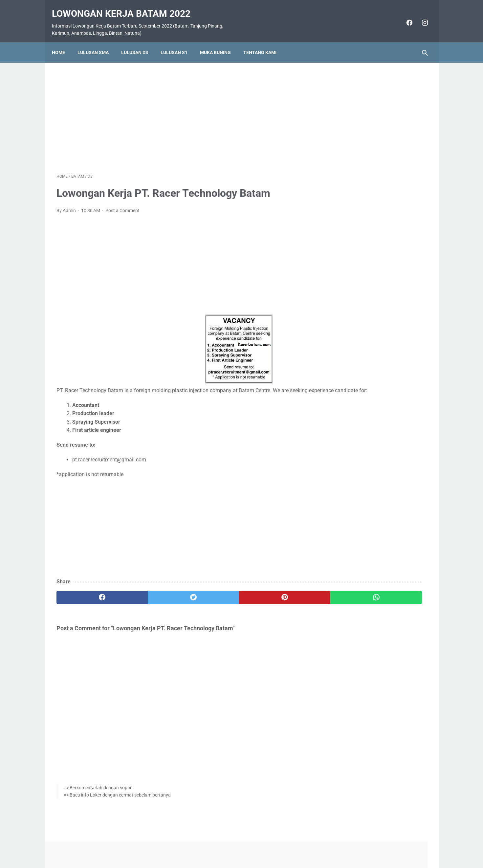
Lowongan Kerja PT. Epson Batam (373, 340)
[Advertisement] (181, 110)
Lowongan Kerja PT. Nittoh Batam (373, 379)
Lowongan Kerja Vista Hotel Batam (374, 190)
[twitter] (150, 599)
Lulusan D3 (139, 42)
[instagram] (420, 16)
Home (63, 42)
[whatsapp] (274, 599)
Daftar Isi (267, 844)
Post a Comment (122, 204)
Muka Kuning (220, 42)
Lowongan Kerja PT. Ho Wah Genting (377, 301)
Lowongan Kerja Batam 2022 (126, 7)
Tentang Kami (264, 42)
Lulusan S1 (179, 42)
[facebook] (404, 16)
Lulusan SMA (98, 42)
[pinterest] (212, 599)
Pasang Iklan (238, 844)
